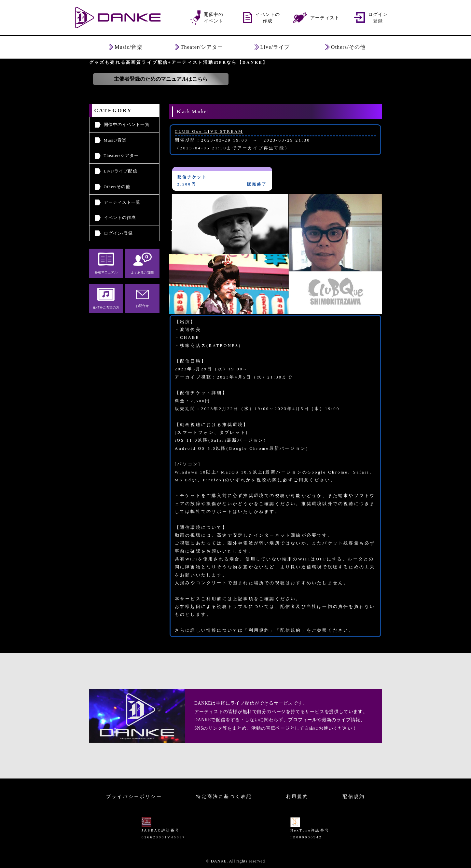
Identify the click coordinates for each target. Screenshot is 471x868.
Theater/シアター (121, 156)
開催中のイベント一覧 (127, 125)
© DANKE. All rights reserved (235, 861)
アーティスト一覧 (122, 202)
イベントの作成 (120, 218)
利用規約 (297, 796)
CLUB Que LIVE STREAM (209, 131)
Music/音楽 (115, 140)
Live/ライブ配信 (121, 171)
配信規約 (354, 796)
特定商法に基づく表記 (224, 796)
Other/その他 (117, 187)
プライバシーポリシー (134, 796)
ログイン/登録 (118, 233)
